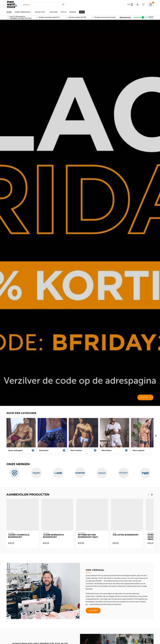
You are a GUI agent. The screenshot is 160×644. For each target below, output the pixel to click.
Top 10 (63, 12)
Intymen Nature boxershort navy (88, 536)
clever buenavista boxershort (54, 536)
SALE (82, 12)
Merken (73, 12)
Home (9, 12)
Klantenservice (125, 17)
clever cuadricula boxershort (19, 536)
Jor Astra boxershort (126, 535)
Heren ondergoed (23, 12)
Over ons (53, 12)
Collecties (40, 12)
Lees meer (93, 610)
